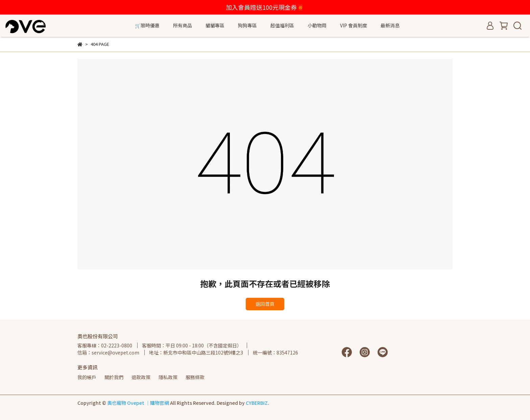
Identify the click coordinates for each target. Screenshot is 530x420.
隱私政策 (168, 377)
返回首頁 (265, 304)
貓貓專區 (215, 25)
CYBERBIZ (257, 403)
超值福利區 (282, 25)
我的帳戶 (87, 377)
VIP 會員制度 (354, 25)
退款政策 (141, 377)
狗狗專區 (247, 25)
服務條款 (195, 377)
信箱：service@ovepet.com (108, 352)
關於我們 (114, 377)
